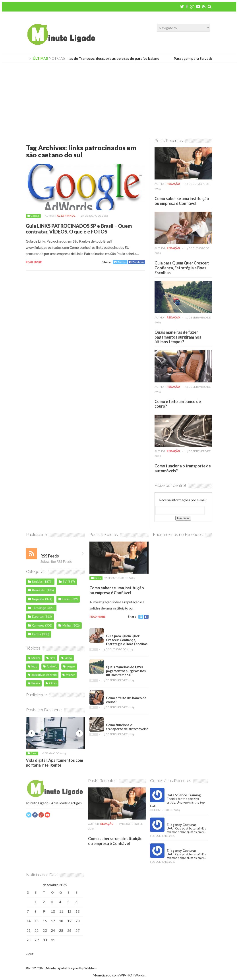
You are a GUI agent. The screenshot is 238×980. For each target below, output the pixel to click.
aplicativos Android (42, 677)
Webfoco (91, 968)
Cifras (51, 685)
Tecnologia (39, 610)
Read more (32, 262)
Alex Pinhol (64, 216)
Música (34, 660)
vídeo (67, 660)
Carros (37, 636)
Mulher (67, 627)
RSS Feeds (50, 558)
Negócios (38, 601)
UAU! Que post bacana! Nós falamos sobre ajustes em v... (186, 832)
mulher (69, 677)
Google (33, 216)
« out (30, 956)
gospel (69, 668)
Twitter (118, 262)
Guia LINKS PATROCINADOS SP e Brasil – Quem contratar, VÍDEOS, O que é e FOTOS (77, 229)
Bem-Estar (39, 592)
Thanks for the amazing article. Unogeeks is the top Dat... (177, 804)
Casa (34, 755)
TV (65, 584)
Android (50, 668)
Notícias (37, 584)
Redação (173, 186)
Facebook (134, 262)
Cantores (38, 627)
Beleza (34, 685)
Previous (32, 735)
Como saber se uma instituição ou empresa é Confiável (182, 203)
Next (79, 735)
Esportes (38, 619)
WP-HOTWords (132, 975)
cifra (51, 660)
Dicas (66, 601)
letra (33, 668)
